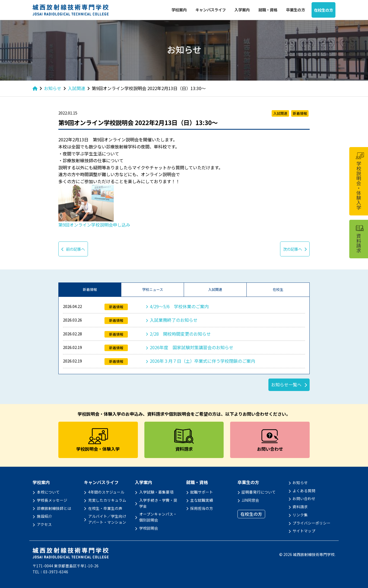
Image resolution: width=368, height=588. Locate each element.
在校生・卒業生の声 (105, 508)
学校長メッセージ (52, 500)
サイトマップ (304, 531)
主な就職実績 (202, 500)
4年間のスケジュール (106, 492)
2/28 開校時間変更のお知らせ (180, 334)
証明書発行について (259, 492)
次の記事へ (295, 249)
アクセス (44, 524)
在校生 (278, 289)
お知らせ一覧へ (286, 384)
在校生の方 (323, 10)
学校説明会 (149, 528)
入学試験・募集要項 (156, 492)
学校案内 (179, 10)
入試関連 (215, 289)
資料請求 (300, 507)
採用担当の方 (202, 508)
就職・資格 (268, 10)
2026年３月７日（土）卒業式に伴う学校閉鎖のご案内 (202, 361)
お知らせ (300, 482)
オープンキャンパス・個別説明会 (158, 517)
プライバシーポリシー (312, 523)
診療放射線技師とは (54, 508)
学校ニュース (153, 289)
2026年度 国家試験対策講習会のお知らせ (192, 347)
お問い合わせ (304, 498)
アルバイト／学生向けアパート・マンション (107, 519)
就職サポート (202, 492)
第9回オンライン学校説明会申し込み (94, 225)
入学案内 (242, 10)
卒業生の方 (296, 10)
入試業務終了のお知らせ (174, 320)
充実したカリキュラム (107, 500)
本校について (48, 492)
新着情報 (90, 289)
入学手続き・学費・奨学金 (158, 503)
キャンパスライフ (211, 10)
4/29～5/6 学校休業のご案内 (179, 306)
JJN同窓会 (250, 500)
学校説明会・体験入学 (360, 181)
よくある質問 (304, 491)
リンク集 (300, 515)
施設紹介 (45, 516)
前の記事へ (73, 249)
